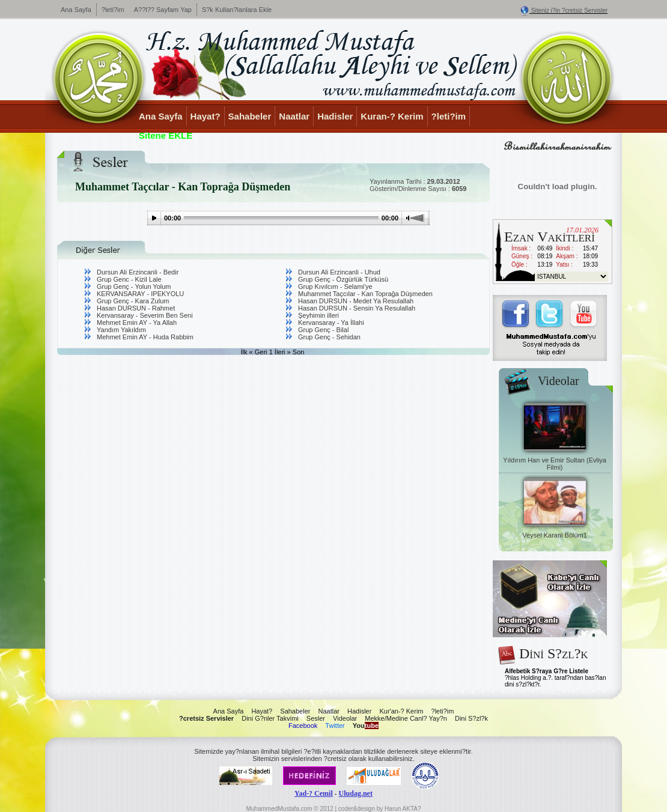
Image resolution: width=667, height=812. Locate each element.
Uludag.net (356, 793)
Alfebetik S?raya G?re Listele (547, 671)
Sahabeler (250, 116)
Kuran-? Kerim (392, 116)
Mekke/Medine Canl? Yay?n (406, 718)
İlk (244, 352)
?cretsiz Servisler (206, 718)
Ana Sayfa (76, 10)
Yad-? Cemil (314, 793)
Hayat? (206, 116)
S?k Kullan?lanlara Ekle (237, 10)
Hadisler (335, 116)
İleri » (283, 352)
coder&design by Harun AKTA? (380, 809)
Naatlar (294, 116)
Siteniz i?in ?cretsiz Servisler (569, 11)
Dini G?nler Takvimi (270, 718)
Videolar (345, 718)
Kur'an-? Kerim (401, 711)
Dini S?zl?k (471, 718)
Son (299, 352)
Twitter (335, 726)
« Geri (258, 352)
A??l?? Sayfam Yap (163, 10)
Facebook (303, 726)
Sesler (316, 718)
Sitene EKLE (166, 135)
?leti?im (113, 10)
